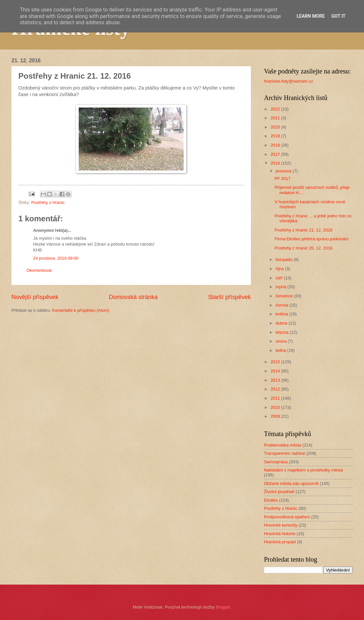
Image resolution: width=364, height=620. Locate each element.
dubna (282, 323)
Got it (338, 16)
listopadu (284, 260)
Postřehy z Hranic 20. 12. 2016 (303, 248)
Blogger (223, 607)
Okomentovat (39, 270)
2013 (276, 380)
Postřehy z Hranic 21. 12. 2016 (303, 230)
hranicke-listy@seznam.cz (289, 81)
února (282, 341)
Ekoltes (271, 500)
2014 (276, 371)
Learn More (311, 16)
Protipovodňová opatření (287, 517)
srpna (281, 287)
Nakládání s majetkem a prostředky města (303, 470)
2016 (276, 163)
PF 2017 (283, 179)
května (282, 314)
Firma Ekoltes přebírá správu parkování (311, 239)
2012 (276, 389)
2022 (276, 109)
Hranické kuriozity (281, 525)
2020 (276, 127)
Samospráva (276, 462)
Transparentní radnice (284, 453)
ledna (281, 350)
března (283, 332)
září (280, 278)
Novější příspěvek (35, 297)
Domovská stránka (133, 297)
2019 (276, 136)
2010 (276, 407)
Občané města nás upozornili (291, 483)
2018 (276, 145)
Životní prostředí (279, 492)
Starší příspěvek (230, 297)
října (280, 269)
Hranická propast (280, 542)
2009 (276, 416)
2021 (276, 118)
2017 (276, 154)
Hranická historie (280, 534)
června (282, 305)
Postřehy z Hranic (48, 202)
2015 (276, 362)
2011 (276, 398)
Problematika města (283, 445)
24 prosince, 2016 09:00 (56, 258)
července (285, 296)
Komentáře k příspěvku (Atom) (81, 310)
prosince (284, 171)
